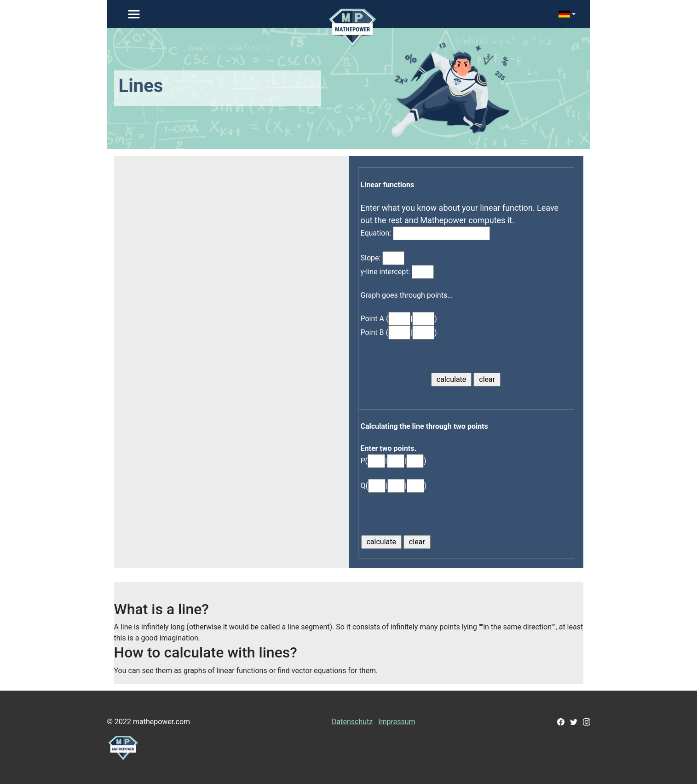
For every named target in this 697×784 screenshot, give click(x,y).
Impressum (397, 722)
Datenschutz (352, 722)
